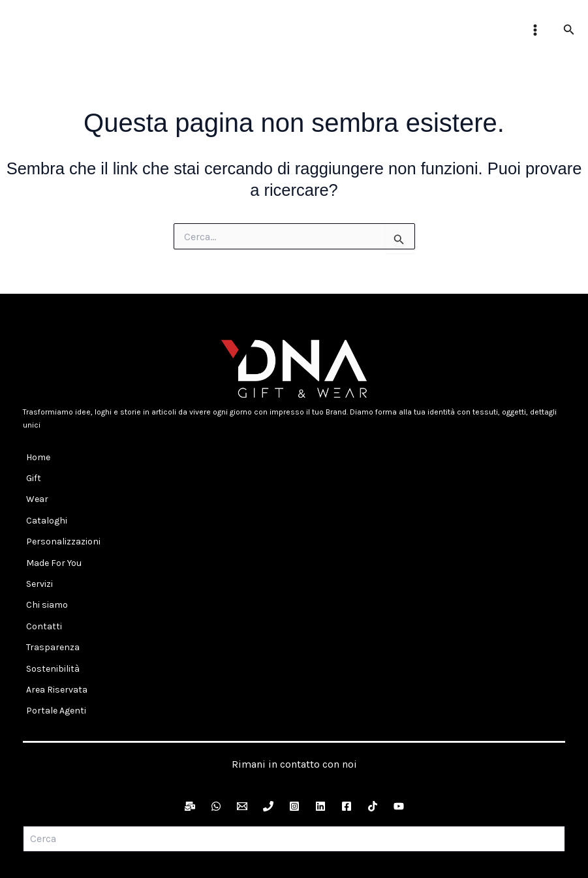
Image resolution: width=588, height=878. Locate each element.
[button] (569, 30)
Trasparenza (50, 590)
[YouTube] (399, 727)
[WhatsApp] (216, 727)
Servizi (36, 545)
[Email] (242, 727)
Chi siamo (44, 560)
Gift (30, 469)
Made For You (51, 530)
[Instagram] (294, 727)
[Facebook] (347, 727)
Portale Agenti (53, 635)
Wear (34, 485)
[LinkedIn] (320, 727)
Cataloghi (43, 500)
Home (35, 454)
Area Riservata (54, 620)
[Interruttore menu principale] (535, 30)
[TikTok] (373, 727)
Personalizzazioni (60, 515)
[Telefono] (268, 727)
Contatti (41, 575)
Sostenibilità (50, 605)
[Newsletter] (190, 727)
